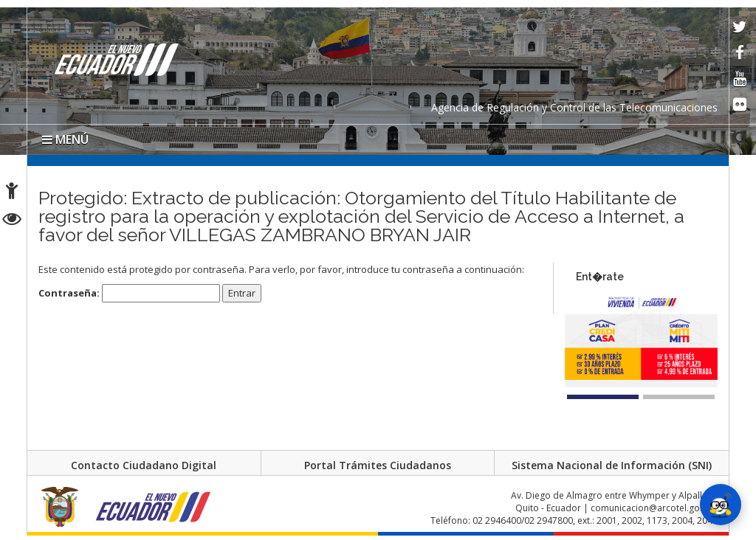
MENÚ (65, 139)
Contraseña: (129, 293)
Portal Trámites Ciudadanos (378, 465)
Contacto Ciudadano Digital (144, 465)
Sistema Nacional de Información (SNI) (612, 465)
